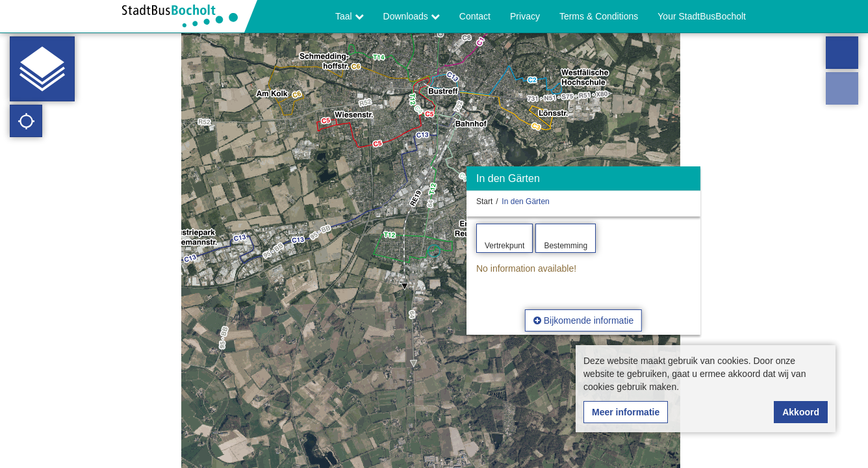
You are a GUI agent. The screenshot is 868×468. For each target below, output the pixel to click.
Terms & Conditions (599, 16)
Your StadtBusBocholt (702, 16)
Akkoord (801, 412)
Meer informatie (626, 412)
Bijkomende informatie (583, 320)
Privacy (525, 16)
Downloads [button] (412, 16)
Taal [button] (350, 16)
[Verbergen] (689, 182)
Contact (475, 16)
